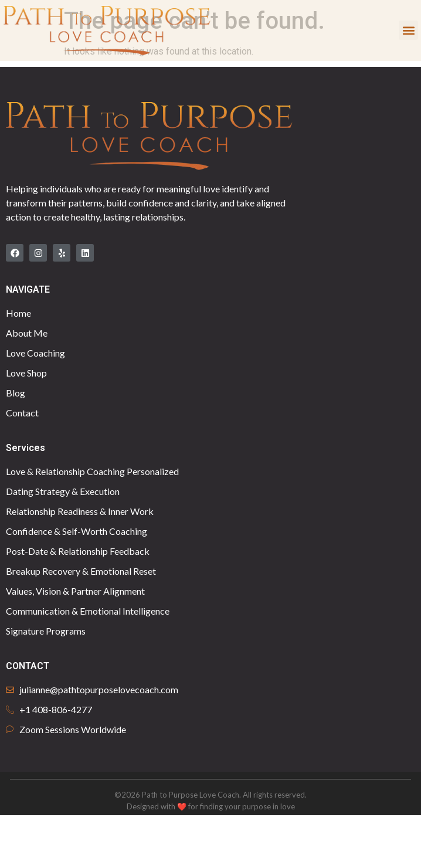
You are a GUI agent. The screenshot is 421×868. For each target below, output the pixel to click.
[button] (408, 30)
